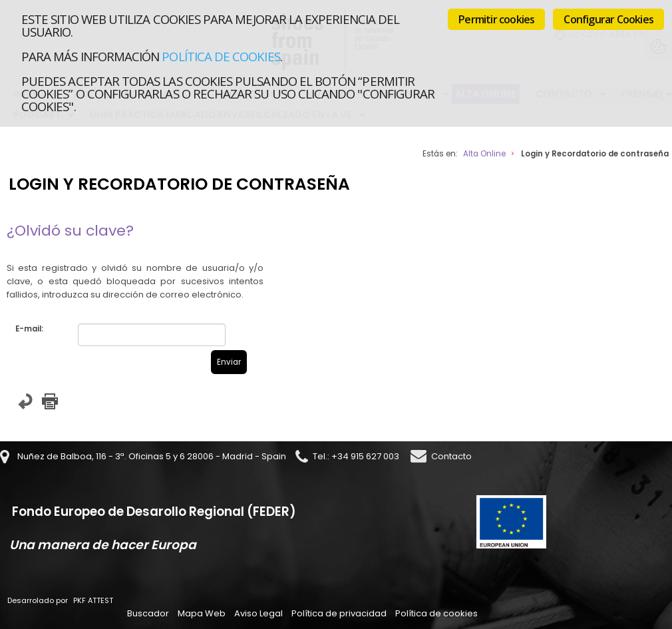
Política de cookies (221, 56)
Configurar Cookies (608, 19)
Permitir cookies (496, 19)
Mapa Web (202, 613)
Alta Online (484, 154)
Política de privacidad (339, 613)
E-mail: (29, 329)
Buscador (148, 613)
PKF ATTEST (93, 600)
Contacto (451, 456)
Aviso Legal (258, 613)
